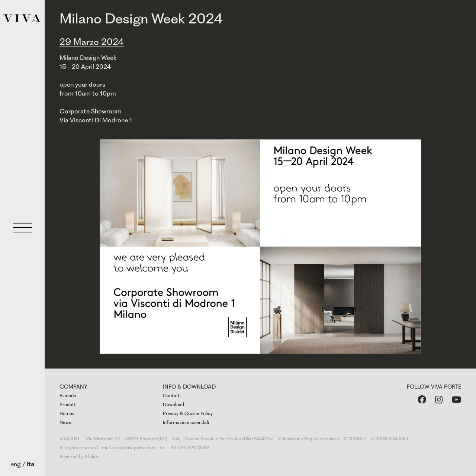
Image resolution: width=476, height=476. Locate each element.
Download (173, 404)
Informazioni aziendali (186, 422)
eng (16, 464)
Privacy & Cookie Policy (188, 413)
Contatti (172, 395)
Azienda (68, 395)
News (65, 422)
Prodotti (68, 404)
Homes (67, 413)
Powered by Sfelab (79, 456)
